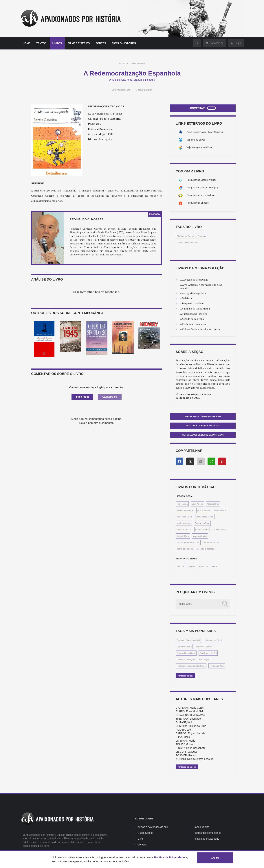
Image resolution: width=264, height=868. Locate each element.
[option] (44, 339)
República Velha (184, 647)
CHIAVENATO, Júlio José (190, 715)
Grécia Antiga (204, 510)
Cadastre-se (110, 397)
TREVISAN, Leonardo (188, 719)
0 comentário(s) (144, 90)
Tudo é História (110, 119)
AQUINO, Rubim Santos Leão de (194, 759)
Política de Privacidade (169, 857)
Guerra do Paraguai (186, 659)
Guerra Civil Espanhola (187, 243)
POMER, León (184, 730)
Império (191, 566)
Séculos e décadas (206, 549)
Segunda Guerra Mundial (188, 640)
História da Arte (217, 666)
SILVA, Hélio (183, 737)
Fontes (101, 43)
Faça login (82, 397)
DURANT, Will (184, 722)
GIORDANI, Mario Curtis (190, 708)
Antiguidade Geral (185, 510)
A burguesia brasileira (192, 303)
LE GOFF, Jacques (186, 752)
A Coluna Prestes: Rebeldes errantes (200, 329)
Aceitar (215, 858)
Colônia (180, 566)
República (203, 566)
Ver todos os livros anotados (203, 426)
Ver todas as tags (185, 676)
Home (27, 43)
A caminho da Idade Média (195, 309)
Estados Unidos (184, 530)
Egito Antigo (197, 504)
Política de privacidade (206, 839)
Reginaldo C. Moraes (87, 219)
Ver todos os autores (187, 767)
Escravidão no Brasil (186, 653)
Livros (57, 43)
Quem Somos (145, 833)
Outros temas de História (188, 542)
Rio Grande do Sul (208, 653)
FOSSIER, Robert (186, 755)
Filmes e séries (79, 43)
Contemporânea (137, 63)
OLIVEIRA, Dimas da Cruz (191, 726)
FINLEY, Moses (184, 744)
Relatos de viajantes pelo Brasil (191, 666)
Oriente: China (202, 530)
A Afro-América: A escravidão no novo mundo (201, 286)
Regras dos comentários (207, 833)
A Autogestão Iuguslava (193, 293)
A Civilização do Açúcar (193, 324)
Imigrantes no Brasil (213, 640)
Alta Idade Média (184, 517)
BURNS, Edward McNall (189, 711)
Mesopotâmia (213, 504)
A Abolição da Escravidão (194, 280)
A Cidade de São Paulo (192, 319)
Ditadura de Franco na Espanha (191, 236)
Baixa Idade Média (205, 517)
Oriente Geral (183, 536)
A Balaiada (186, 298)
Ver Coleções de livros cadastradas (203, 435)
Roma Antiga (220, 510)
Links (141, 839)
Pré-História (182, 504)
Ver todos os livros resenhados (203, 417)
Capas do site (201, 827)
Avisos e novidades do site (153, 827)
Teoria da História (185, 549)
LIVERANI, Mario (185, 741)
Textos (41, 43)
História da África (211, 542)
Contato (142, 845)
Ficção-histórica (124, 43)
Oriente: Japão (220, 530)
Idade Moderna (184, 523)
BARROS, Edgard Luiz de (190, 733)
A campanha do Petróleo (194, 314)
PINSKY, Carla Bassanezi (190, 748)
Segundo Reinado (204, 647)
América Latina (200, 536)
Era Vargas (204, 659)
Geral (215, 566)
